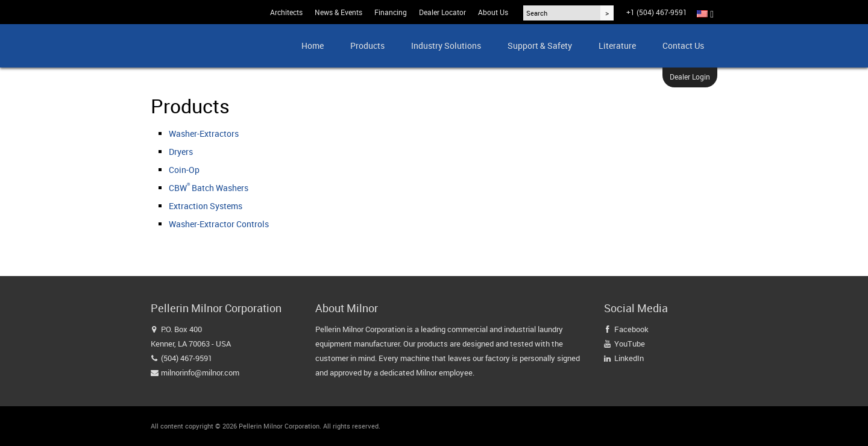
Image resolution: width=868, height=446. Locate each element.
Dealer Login (690, 77)
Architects (286, 12)
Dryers (181, 152)
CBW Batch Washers (209, 188)
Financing (391, 12)
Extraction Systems (206, 206)
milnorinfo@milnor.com (200, 372)
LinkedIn (629, 358)
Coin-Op (184, 170)
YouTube (630, 344)
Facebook (631, 329)
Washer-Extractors (204, 133)
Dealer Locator (442, 12)
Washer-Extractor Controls (219, 224)
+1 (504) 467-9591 (657, 12)
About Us (493, 12)
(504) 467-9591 (187, 358)
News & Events (338, 12)
